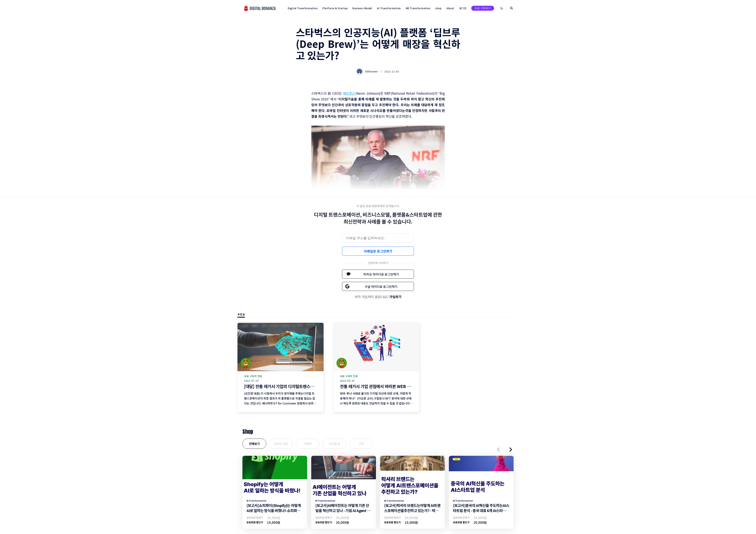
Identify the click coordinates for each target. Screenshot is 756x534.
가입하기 (395, 297)
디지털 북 (335, 444)
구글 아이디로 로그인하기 (381, 287)
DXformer (367, 71)
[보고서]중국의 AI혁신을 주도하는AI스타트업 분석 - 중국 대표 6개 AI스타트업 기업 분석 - (481, 510)
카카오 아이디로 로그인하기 (381, 274)
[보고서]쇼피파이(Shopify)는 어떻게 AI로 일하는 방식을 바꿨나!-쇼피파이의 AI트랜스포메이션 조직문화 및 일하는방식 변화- (274, 513)
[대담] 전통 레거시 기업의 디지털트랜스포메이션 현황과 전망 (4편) (300, 386)
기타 (361, 444)
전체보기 (254, 444)
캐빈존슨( (350, 93)
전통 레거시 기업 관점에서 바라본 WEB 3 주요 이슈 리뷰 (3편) (392, 386)
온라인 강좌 (281, 444)
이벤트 (308, 444)
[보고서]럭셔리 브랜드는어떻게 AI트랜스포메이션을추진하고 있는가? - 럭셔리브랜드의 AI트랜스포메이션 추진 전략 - (412, 513)
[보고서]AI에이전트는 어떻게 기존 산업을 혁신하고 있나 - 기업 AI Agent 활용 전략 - (343, 510)
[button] (498, 450)
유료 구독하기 (483, 8)
